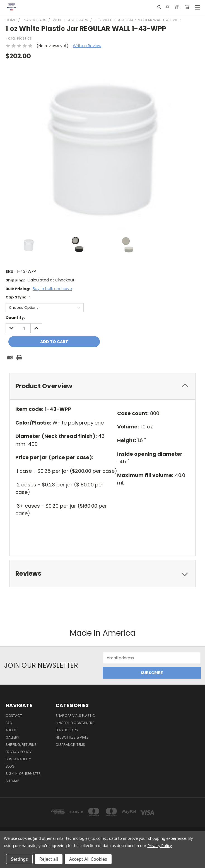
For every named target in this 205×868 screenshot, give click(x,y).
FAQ (9, 723)
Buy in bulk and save (52, 289)
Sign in (12, 774)
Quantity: (15, 318)
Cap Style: (18, 297)
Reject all (49, 859)
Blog (10, 766)
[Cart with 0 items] (187, 7)
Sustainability (18, 759)
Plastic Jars (67, 730)
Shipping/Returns (21, 745)
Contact (14, 716)
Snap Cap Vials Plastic (75, 716)
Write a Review (87, 46)
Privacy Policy (19, 752)
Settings (19, 859)
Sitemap (12, 781)
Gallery (12, 737)
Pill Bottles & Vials (72, 737)
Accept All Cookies (88, 859)
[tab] (102, 386)
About (11, 730)
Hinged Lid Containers (75, 723)
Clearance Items (70, 745)
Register (33, 774)
